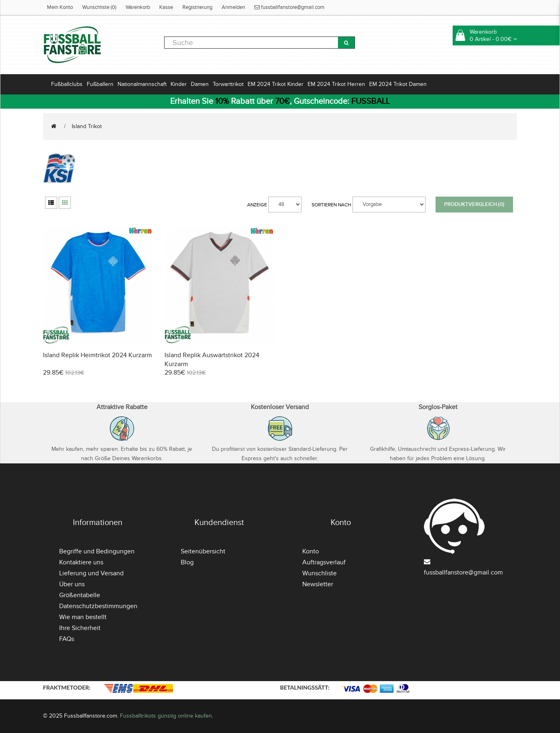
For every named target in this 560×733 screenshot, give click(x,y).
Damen (200, 84)
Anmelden (233, 7)
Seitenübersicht (203, 551)
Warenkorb (138, 7)
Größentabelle (80, 595)
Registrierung (197, 7)
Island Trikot (87, 126)
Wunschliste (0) (99, 7)
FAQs (67, 639)
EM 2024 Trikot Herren (336, 84)
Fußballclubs (67, 84)
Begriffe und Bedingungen (97, 551)
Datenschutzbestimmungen (98, 606)
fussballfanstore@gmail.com (290, 7)
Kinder (179, 84)
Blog (187, 562)
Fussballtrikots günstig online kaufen (166, 716)
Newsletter (318, 584)
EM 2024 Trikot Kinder (276, 84)
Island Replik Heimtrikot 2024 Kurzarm (97, 355)
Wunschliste (320, 573)
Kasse (166, 7)
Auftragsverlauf (324, 562)
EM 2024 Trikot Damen (398, 84)
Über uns (72, 584)
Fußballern (100, 84)
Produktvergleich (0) (474, 204)
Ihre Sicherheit (80, 628)
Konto (311, 551)
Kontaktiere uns (81, 562)
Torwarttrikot (228, 84)
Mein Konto (60, 7)
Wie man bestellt (83, 617)
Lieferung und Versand (91, 573)
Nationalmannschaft (142, 84)
